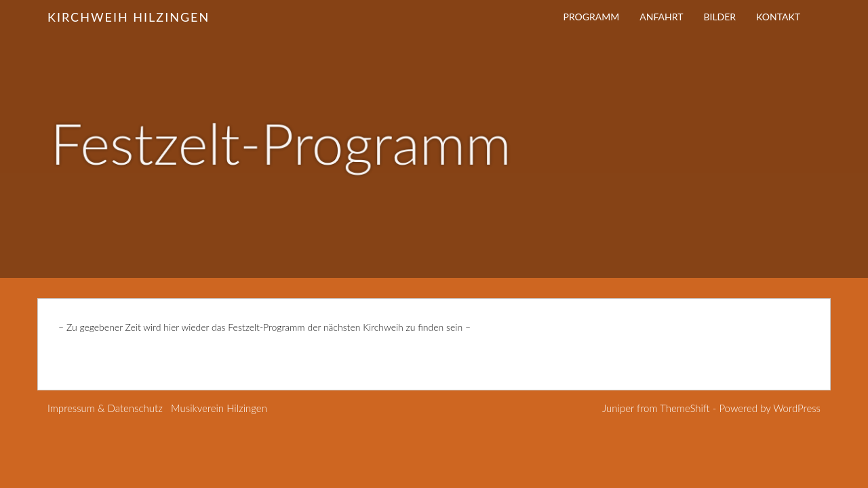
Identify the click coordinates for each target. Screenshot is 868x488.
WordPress (797, 408)
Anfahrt (661, 17)
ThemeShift (685, 408)
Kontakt (778, 17)
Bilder (719, 17)
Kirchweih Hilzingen (129, 17)
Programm (592, 17)
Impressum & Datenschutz (105, 408)
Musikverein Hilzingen (219, 408)
